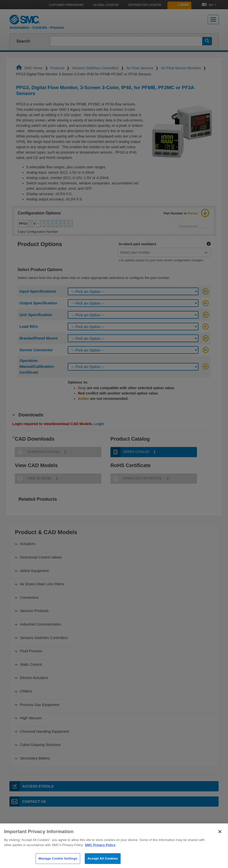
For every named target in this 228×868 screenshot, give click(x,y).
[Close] (220, 838)
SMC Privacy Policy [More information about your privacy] (100, 851)
